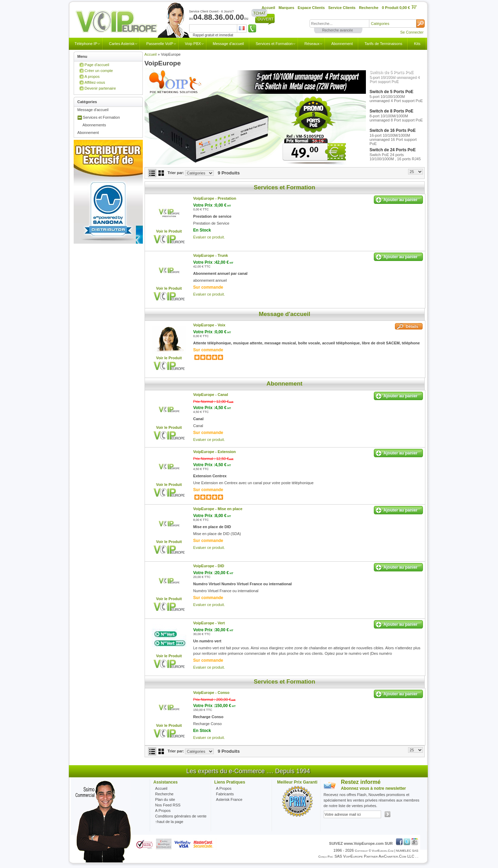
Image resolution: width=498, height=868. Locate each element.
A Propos (224, 788)
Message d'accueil (228, 44)
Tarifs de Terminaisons (383, 44)
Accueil (151, 54)
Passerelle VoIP (160, 44)
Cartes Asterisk (122, 44)
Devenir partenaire (100, 88)
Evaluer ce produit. (209, 237)
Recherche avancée (338, 30)
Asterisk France (229, 799)
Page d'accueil (97, 65)
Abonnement (342, 44)
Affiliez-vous (95, 82)
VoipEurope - (215, 198)
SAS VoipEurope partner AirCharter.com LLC (374, 856)
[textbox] (339, 24)
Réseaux (312, 44)
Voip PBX (193, 44)
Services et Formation (274, 44)
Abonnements (94, 125)
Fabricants (225, 794)
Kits (417, 44)
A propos (92, 76)
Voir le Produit (169, 231)
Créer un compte (99, 71)
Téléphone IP (86, 44)
